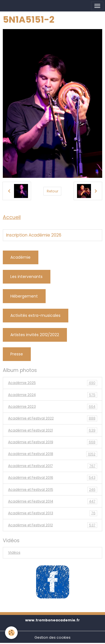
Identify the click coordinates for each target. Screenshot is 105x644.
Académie (20, 257)
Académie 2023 (53, 407)
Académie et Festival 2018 (53, 454)
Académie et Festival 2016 (53, 478)
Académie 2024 (53, 395)
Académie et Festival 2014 (53, 501)
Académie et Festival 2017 (53, 466)
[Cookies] (11, 633)
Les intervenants (26, 277)
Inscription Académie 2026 (34, 235)
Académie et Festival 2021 (53, 430)
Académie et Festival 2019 (53, 442)
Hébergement (24, 296)
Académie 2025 (53, 383)
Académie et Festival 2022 (53, 418)
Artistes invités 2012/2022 (35, 335)
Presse (17, 354)
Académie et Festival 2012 (53, 525)
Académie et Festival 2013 (53, 513)
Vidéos (14, 552)
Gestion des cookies (53, 637)
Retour (53, 191)
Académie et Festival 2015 (53, 490)
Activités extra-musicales (35, 315)
